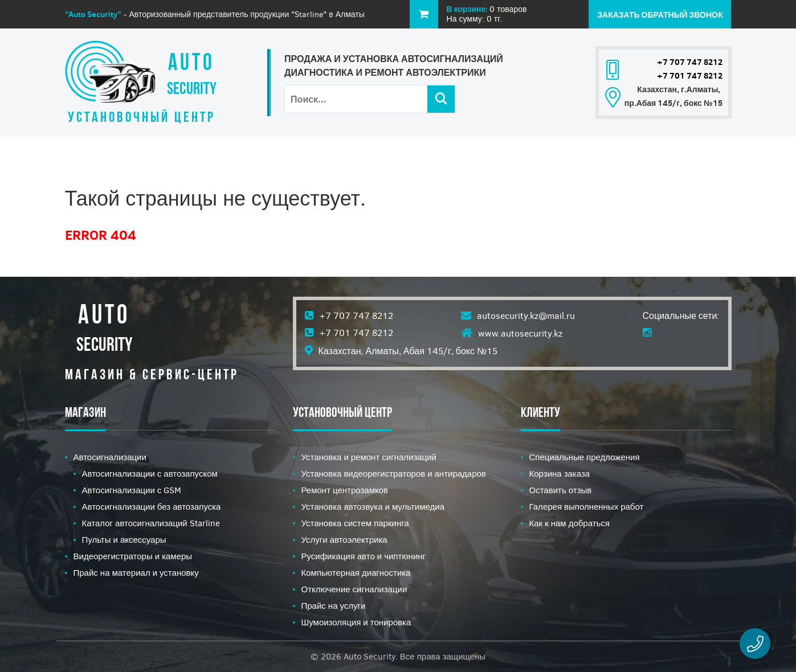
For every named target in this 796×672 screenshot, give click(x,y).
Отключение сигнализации (354, 589)
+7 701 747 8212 (690, 76)
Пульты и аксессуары (124, 540)
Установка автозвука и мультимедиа (373, 507)
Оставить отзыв (561, 490)
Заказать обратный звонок (660, 15)
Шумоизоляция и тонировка (356, 622)
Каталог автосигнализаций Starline (151, 523)
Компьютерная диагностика (356, 573)
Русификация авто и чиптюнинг (364, 556)
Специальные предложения (585, 457)
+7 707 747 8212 (690, 62)
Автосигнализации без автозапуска (152, 507)
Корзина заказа (560, 474)
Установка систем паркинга (355, 523)
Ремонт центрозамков (345, 490)
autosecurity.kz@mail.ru (526, 316)
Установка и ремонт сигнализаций (369, 457)
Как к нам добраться (570, 523)
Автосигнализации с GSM (132, 490)
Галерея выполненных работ (587, 507)
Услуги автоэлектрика (344, 540)
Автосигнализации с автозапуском (150, 474)
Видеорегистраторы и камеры (133, 556)
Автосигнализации (110, 457)
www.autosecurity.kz (520, 333)
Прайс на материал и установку (136, 573)
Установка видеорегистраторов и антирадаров (394, 474)
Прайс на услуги (334, 606)
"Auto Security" (93, 14)
